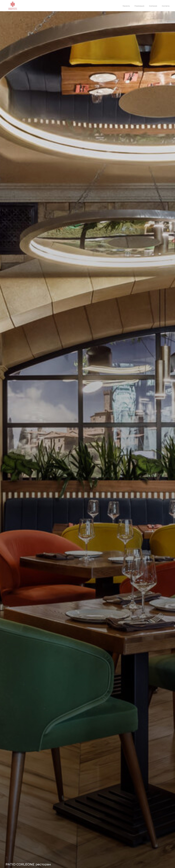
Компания (153, 6)
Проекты (126, 6)
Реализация (139, 6)
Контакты (166, 6)
